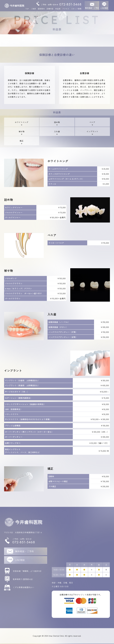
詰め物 (57, 122)
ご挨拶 (33, 9)
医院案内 (41, 9)
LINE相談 (104, 8)
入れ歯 (57, 132)
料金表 (58, 9)
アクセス (66, 9)
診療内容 (50, 9)
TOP (27, 9)
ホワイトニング (22, 122)
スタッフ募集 (76, 9)
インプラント (92, 132)
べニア (92, 122)
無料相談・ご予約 (92, 8)
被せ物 (22, 132)
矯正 (22, 141)
